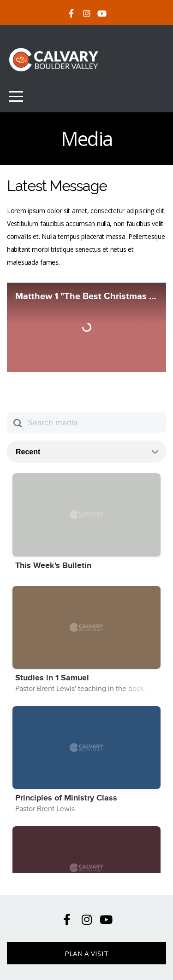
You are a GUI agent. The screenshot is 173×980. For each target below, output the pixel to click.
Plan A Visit (87, 953)
